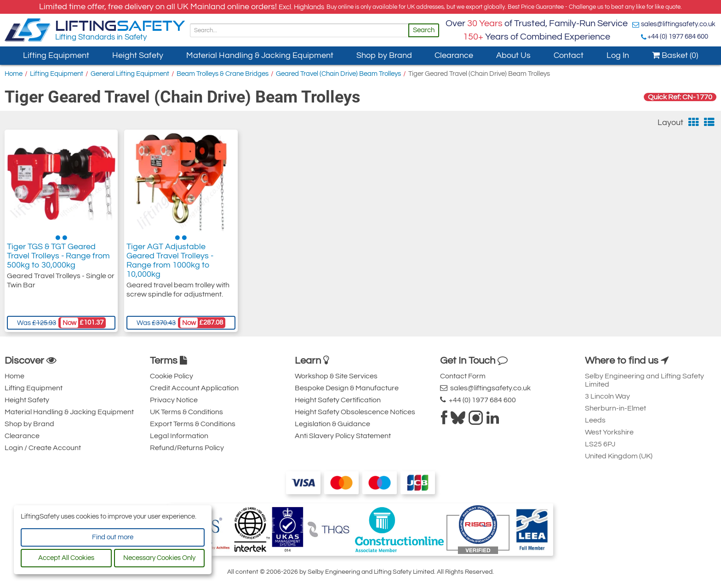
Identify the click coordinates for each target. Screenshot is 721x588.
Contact (569, 55)
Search (424, 30)
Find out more (113, 537)
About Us (513, 55)
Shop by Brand (384, 55)
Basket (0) (675, 55)
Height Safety (138, 55)
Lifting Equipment (56, 55)
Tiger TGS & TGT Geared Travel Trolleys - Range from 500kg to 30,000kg (58, 256)
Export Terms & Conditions (193, 424)
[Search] (299, 30)
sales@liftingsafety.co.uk (678, 24)
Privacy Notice (174, 400)
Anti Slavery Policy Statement (343, 436)
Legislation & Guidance (332, 424)
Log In (618, 55)
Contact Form (463, 376)
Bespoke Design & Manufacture (347, 388)
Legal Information (179, 436)
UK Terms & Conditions (186, 412)
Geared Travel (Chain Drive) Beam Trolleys (338, 74)
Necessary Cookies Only (159, 558)
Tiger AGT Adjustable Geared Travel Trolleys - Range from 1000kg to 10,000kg (170, 260)
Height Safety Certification (338, 400)
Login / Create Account (43, 448)
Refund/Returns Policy (187, 448)
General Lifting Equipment (130, 74)
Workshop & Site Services (336, 376)
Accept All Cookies (66, 558)
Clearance (454, 55)
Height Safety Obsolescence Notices (355, 412)
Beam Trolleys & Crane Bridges (223, 74)
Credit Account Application (194, 388)
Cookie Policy (172, 376)
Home (14, 74)
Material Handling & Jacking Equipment (260, 55)
